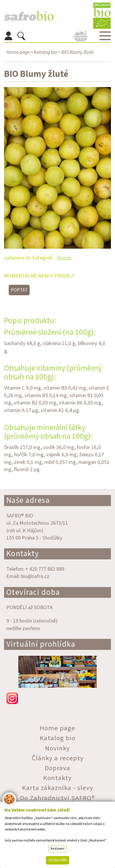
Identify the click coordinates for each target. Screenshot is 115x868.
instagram (58, 698)
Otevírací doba (33, 592)
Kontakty (23, 554)
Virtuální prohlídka (41, 644)
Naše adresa (28, 500)
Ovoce (64, 258)
